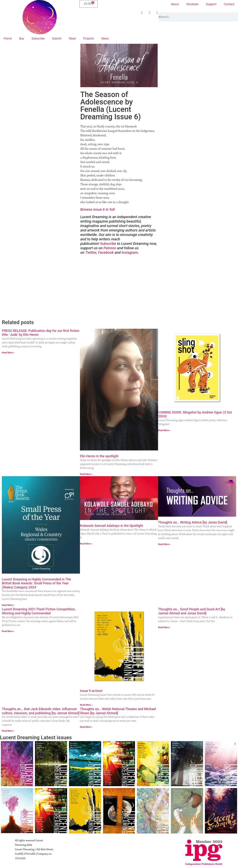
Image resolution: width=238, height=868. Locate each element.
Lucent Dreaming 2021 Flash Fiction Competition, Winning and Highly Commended (39, 611)
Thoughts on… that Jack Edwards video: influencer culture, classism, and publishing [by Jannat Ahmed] (41, 711)
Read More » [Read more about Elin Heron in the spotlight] (86, 474)
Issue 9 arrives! (91, 691)
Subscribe (38, 38)
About (175, 4)
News (105, 38)
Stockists (192, 4)
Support (211, 4)
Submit (57, 38)
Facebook (106, 252)
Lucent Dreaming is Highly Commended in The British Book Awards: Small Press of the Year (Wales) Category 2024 (36, 583)
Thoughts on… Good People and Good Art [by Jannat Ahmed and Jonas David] (192, 611)
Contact (229, 4)
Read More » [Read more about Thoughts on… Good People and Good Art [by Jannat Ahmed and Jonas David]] (164, 627)
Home (8, 38)
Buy (22, 38)
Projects (89, 38)
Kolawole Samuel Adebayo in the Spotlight (111, 526)
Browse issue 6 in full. (98, 209)
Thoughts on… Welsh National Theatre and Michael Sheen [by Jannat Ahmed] (118, 711)
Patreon (110, 248)
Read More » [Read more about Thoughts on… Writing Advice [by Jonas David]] (164, 544)
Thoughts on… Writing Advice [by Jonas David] (193, 522)
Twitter (91, 252)
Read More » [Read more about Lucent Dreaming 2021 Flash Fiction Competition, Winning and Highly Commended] (8, 631)
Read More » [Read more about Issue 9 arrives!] (86, 705)
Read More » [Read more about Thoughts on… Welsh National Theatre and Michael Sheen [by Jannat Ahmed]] (86, 727)
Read (72, 38)
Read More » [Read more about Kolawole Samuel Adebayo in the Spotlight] (86, 544)
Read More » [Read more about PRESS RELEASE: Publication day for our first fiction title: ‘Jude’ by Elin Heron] (8, 353)
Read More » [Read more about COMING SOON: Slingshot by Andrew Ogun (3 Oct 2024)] (164, 430)
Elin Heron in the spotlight (99, 456)
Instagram (130, 252)
